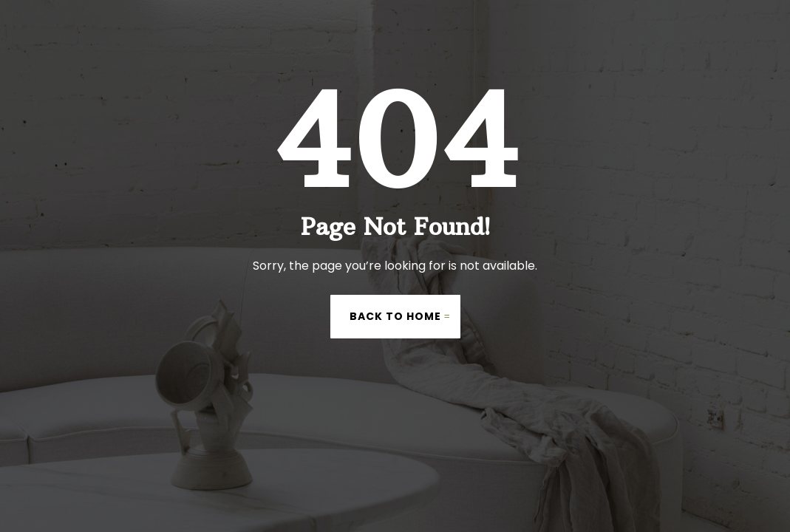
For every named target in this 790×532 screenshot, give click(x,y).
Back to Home (395, 316)
